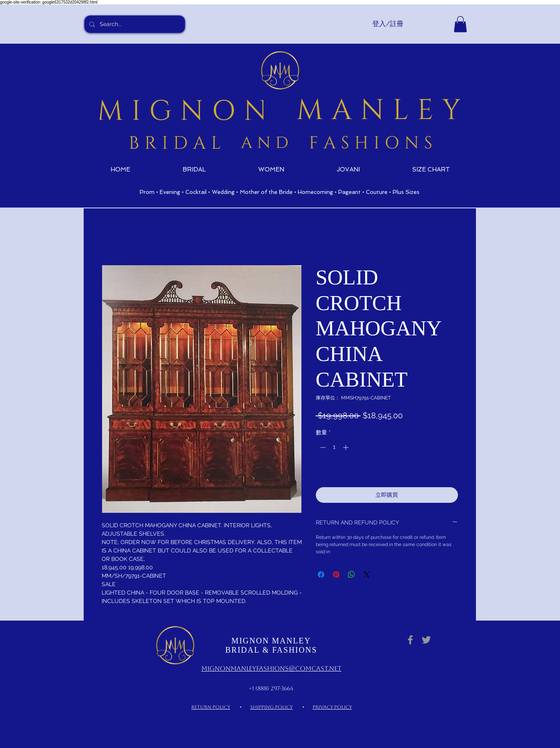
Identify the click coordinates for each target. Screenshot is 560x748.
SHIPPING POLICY (271, 707)
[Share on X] (367, 575)
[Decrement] (322, 447)
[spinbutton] (334, 447)
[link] (460, 24)
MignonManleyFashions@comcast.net (271, 668)
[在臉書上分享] (321, 575)
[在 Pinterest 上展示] (336, 575)
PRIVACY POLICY (332, 707)
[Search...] (134, 24)
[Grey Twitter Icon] (426, 640)
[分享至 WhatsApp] (351, 575)
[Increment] (346, 447)
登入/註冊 (388, 24)
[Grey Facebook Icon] (410, 640)
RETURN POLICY (211, 707)
